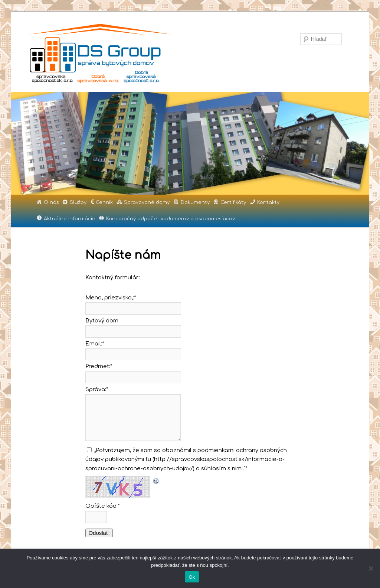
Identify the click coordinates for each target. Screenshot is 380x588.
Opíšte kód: (103, 506)
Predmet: (99, 366)
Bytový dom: (102, 321)
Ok (192, 577)
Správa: (97, 389)
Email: (95, 344)
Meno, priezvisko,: (111, 298)
